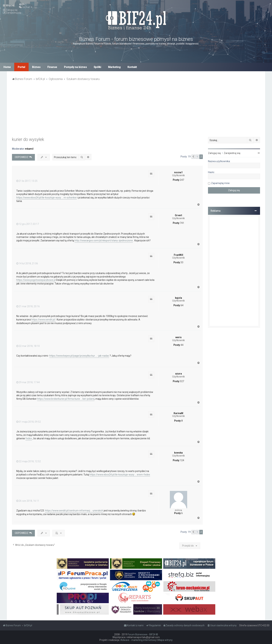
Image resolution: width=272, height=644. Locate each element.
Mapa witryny (165, 640)
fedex (29, 438)
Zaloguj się (214, 153)
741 (182, 223)
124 (182, 460)
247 (182, 180)
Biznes (36, 67)
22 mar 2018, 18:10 (28, 346)
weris (178, 337)
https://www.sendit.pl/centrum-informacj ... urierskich (74, 511)
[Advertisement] (136, 111)
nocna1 (178, 172)
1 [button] (197, 157)
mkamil (29, 149)
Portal (21, 67)
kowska (178, 453)
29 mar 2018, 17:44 (28, 382)
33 (182, 262)
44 (182, 345)
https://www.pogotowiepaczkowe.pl (36, 280)
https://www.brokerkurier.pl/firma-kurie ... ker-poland (66, 399)
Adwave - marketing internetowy (138, 640)
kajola (178, 298)
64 (182, 305)
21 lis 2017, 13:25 (27, 181)
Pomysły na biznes (75, 67)
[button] (193, 157)
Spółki (97, 67)
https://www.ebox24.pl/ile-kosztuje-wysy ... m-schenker (47, 198)
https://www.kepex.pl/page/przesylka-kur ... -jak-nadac (79, 356)
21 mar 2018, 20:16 (28, 306)
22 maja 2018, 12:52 (29, 461)
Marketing (114, 67)
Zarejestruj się (232, 153)
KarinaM (178, 413)
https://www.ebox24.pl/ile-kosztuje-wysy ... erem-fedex (120, 475)
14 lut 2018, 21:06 (27, 263)
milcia (178, 510)
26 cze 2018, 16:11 (28, 501)
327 (182, 381)
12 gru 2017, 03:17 (28, 224)
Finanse (52, 67)
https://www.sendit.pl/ (44, 320)
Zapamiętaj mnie (220, 183)
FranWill (178, 255)
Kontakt (132, 67)
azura (178, 374)
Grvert (178, 215)
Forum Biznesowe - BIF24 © (143, 634)
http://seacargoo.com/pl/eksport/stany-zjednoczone (104, 241)
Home (7, 67)
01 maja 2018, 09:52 (29, 422)
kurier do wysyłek (28, 139)
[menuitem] (23, 4)
